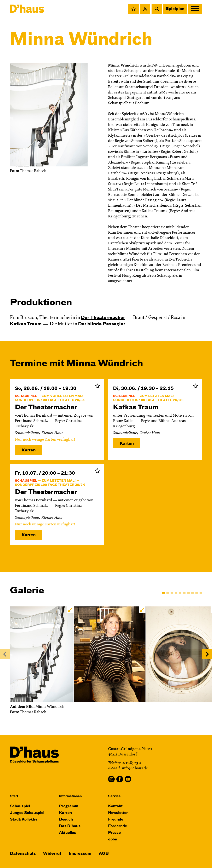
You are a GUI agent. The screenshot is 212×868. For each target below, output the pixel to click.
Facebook (120, 779)
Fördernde (117, 826)
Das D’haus (70, 826)
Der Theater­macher (103, 318)
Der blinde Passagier (102, 324)
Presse (114, 833)
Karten (29, 450)
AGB (104, 854)
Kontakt (115, 806)
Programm (69, 806)
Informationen (70, 796)
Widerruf (52, 854)
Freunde (116, 820)
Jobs (113, 840)
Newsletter (118, 813)
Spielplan (175, 9)
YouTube (128, 779)
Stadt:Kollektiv (24, 820)
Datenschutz (23, 854)
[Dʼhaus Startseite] (27, 9)
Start (14, 796)
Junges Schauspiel (27, 813)
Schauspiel (20, 806)
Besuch (66, 820)
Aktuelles (67, 833)
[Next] (207, 654)
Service (114, 796)
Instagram (111, 779)
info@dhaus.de (135, 768)
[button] (134, 9)
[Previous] (5, 654)
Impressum (80, 854)
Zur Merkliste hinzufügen (97, 386)
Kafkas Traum (26, 324)
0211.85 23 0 (131, 763)
